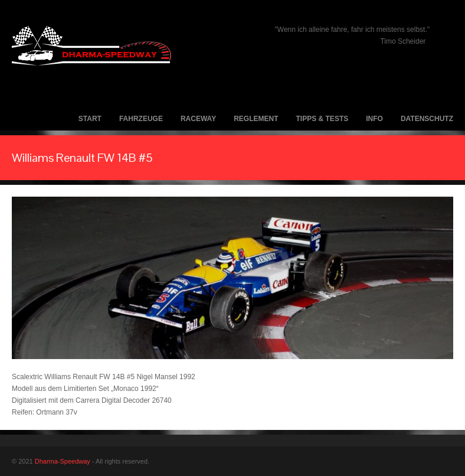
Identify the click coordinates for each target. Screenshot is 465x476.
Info (374, 119)
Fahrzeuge (141, 119)
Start (90, 119)
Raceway (198, 119)
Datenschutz (427, 119)
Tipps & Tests (322, 119)
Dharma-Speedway (63, 461)
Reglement (256, 119)
